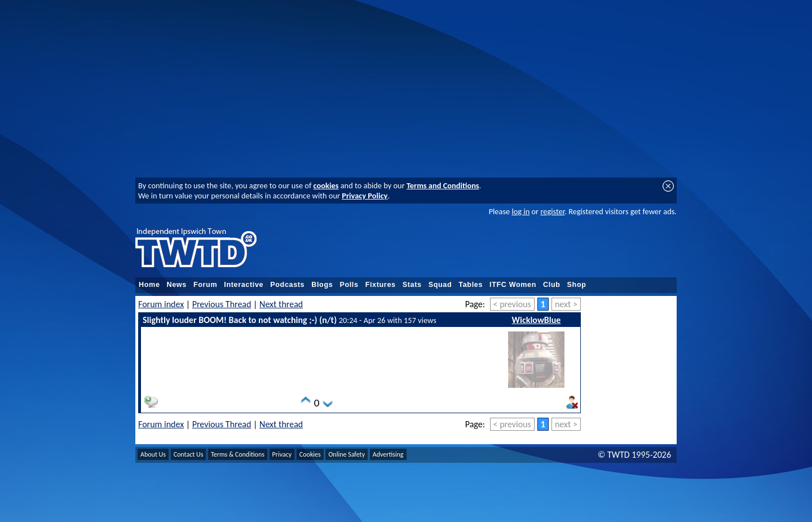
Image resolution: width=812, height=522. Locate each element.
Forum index (161, 304)
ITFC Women (513, 285)
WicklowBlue (537, 320)
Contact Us (189, 454)
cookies (326, 185)
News (177, 285)
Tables (471, 285)
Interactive (244, 285)
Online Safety (347, 454)
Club (552, 285)
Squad (440, 285)
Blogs (322, 285)
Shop (577, 285)
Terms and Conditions (443, 185)
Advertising (388, 454)
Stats (412, 285)
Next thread (281, 304)
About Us (153, 454)
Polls (349, 285)
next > (566, 304)
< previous (512, 304)
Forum (205, 285)
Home (149, 285)
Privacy (282, 454)
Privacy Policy (365, 196)
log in (520, 211)
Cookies (310, 454)
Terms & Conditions (238, 454)
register (552, 211)
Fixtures (381, 285)
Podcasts (287, 285)
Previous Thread (222, 304)
